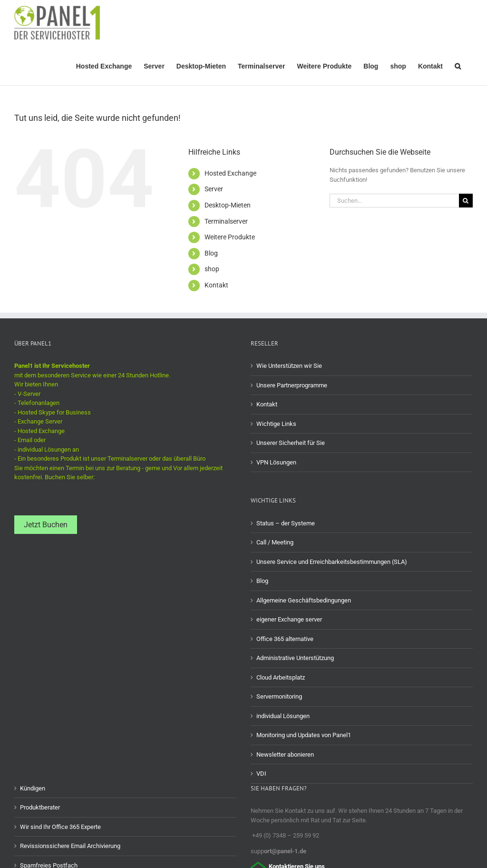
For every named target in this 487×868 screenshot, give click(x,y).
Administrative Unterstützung (295, 658)
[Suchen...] (394, 201)
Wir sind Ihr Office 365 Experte (60, 827)
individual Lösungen (283, 716)
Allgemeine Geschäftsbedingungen (304, 600)
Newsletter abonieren (285, 755)
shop (212, 269)
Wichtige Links (276, 424)
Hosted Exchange (230, 173)
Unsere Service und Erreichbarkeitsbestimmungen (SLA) (332, 562)
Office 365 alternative (285, 639)
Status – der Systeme (286, 523)
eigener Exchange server (289, 619)
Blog (211, 253)
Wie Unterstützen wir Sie (289, 366)
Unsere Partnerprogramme (292, 385)
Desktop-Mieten (228, 205)
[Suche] (466, 201)
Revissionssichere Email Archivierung (70, 846)
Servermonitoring (279, 696)
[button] (458, 65)
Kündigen (33, 788)
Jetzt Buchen (46, 525)
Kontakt (216, 285)
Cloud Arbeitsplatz (281, 677)
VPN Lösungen (276, 462)
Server (214, 189)
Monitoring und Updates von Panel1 (304, 735)
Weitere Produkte (230, 237)
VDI (261, 774)
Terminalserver (226, 221)
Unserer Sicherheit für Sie (291, 443)
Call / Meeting (275, 542)
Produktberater (40, 807)
